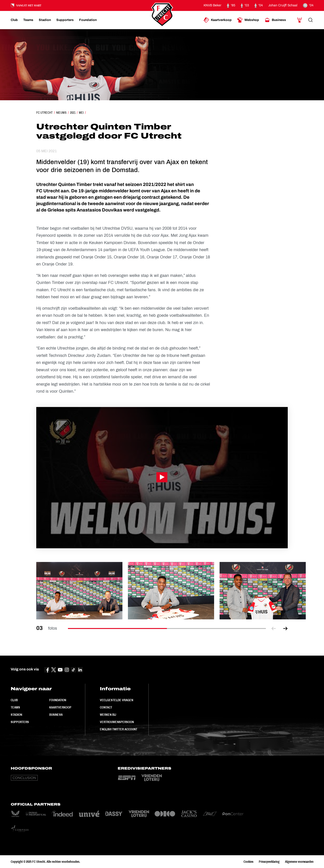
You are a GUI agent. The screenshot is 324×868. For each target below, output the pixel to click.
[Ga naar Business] (275, 20)
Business (56, 715)
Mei (81, 113)
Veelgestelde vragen (117, 700)
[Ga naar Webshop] (248, 20)
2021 (73, 113)
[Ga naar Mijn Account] (300, 20)
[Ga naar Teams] (28, 20)
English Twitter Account (119, 729)
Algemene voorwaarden (299, 862)
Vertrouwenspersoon (117, 722)
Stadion (16, 715)
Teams (15, 707)
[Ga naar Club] (14, 20)
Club (14, 700)
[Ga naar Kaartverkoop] (218, 20)
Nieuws (61, 113)
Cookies (248, 862)
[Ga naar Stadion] (45, 20)
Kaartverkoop (60, 707)
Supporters (20, 722)
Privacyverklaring (269, 862)
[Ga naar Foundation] (88, 20)
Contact (106, 707)
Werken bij (108, 715)
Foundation (58, 700)
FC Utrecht (44, 113)
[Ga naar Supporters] (65, 20)
